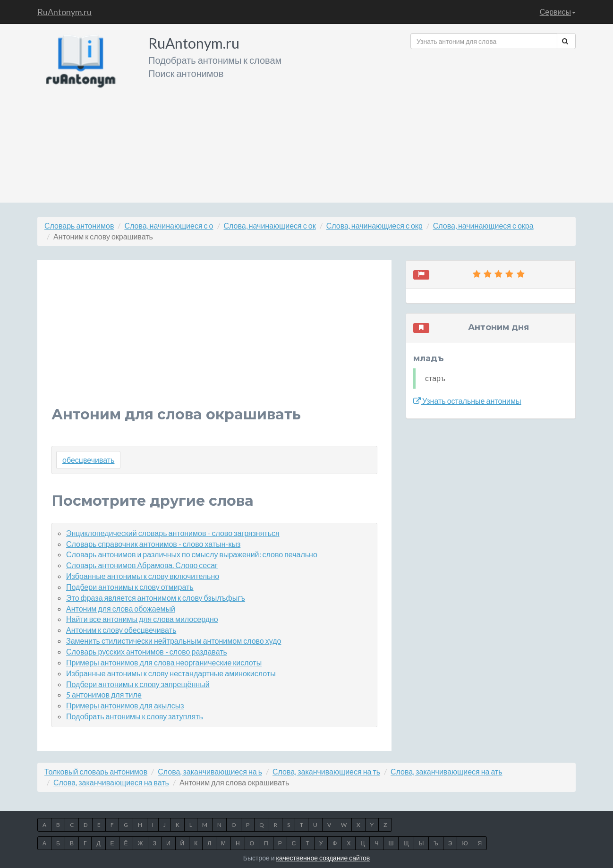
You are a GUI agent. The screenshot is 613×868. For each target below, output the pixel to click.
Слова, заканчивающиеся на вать (111, 782)
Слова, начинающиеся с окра (483, 226)
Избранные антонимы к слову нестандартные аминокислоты (171, 673)
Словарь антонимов (79, 226)
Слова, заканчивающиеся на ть (326, 771)
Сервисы (558, 12)
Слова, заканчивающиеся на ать (447, 771)
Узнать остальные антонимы (467, 401)
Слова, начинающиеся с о (169, 226)
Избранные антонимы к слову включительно (143, 576)
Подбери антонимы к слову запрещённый (138, 684)
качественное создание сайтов (323, 858)
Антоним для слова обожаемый (121, 608)
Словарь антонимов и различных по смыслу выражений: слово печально (192, 554)
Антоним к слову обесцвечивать (121, 630)
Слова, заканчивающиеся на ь (210, 771)
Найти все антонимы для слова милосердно (142, 619)
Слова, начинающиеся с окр (375, 226)
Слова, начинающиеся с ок (270, 226)
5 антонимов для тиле (104, 694)
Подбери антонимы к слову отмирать (130, 587)
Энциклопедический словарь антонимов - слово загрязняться (173, 533)
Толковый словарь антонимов (96, 771)
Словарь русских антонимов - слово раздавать (147, 651)
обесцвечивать (88, 460)
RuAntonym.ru (64, 12)
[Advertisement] (493, 122)
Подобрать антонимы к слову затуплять (135, 716)
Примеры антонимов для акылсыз (125, 705)
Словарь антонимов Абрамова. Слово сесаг (142, 565)
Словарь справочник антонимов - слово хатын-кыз (153, 544)
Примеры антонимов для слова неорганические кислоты (164, 662)
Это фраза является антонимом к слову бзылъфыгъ (156, 598)
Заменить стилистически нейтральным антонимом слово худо (174, 641)
